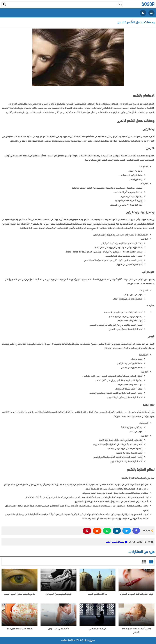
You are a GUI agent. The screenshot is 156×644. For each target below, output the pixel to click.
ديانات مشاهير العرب (97, 594)
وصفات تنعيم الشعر (115, 542)
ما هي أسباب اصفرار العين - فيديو (19, 594)
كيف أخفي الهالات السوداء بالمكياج (137, 594)
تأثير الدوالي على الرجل (59, 629)
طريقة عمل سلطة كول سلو (19, 629)
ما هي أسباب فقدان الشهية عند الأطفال (136, 631)
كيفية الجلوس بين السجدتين (59, 594)
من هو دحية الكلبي (97, 629)
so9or (148, 4)
